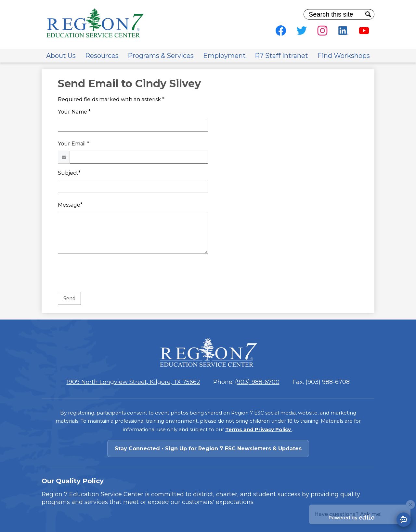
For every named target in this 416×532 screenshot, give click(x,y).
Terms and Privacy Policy (259, 429)
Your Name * (74, 112)
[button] (61, 56)
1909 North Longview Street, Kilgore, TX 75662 (133, 382)
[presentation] (107, 274)
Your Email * (74, 144)
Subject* (69, 173)
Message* (70, 205)
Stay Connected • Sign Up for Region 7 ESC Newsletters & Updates (208, 449)
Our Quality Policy (73, 481)
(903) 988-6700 (257, 382)
